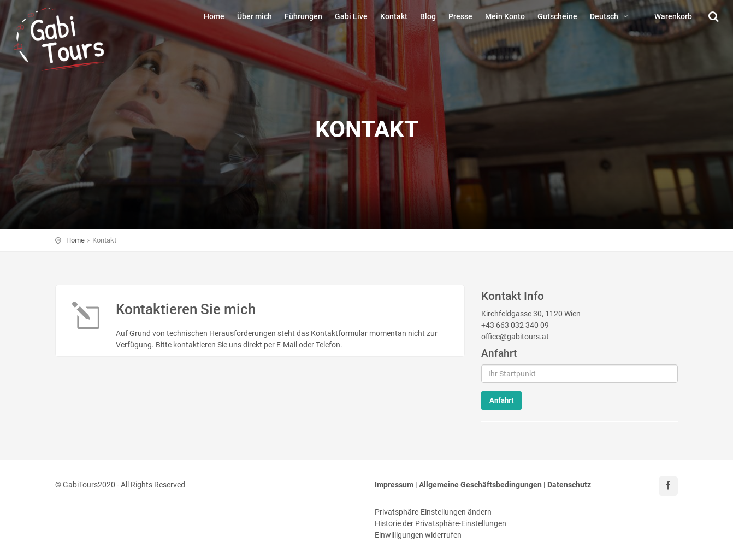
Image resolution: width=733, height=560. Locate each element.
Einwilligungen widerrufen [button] (418, 535)
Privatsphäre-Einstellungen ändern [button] (433, 512)
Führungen (303, 16)
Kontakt (394, 16)
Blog (428, 16)
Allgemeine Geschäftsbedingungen (480, 485)
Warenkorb (673, 16)
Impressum (394, 485)
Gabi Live (351, 16)
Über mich (255, 16)
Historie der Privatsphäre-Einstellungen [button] (441, 523)
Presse (460, 16)
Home (214, 16)
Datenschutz (569, 485)
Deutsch (610, 16)
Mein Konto (505, 16)
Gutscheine (557, 16)
